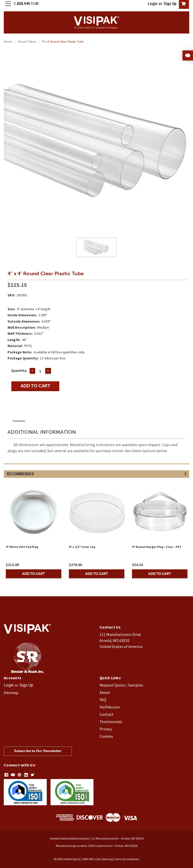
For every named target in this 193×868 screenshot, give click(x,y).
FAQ (103, 700)
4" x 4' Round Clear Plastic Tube (63, 42)
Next (186, 474)
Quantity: (19, 370)
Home (8, 42)
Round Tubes (27, 42)
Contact (107, 714)
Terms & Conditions (127, 859)
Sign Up (170, 4)
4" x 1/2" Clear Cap (82, 547)
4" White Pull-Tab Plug (22, 547)
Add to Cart (33, 574)
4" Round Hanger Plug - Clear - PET (157, 547)
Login (153, 4)
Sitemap (11, 693)
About (105, 692)
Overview (19, 421)
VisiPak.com (110, 707)
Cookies (106, 736)
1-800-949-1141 (90, 859)
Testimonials (111, 722)
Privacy (106, 729)
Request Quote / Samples (121, 685)
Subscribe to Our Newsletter (38, 751)
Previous (179, 474)
